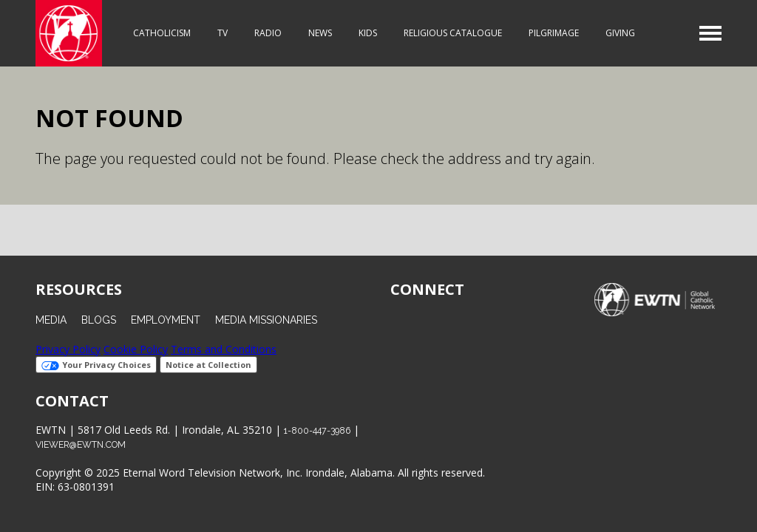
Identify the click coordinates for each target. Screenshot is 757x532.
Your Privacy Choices (96, 365)
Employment (166, 320)
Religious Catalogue (453, 33)
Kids (368, 33)
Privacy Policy (68, 349)
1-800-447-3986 (317, 430)
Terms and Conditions (224, 349)
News (320, 33)
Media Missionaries (266, 320)
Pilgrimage (554, 33)
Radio (268, 33)
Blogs (99, 320)
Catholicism (162, 33)
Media (51, 320)
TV (223, 33)
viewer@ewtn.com (81, 444)
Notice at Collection (208, 365)
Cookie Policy (136, 349)
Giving (620, 33)
